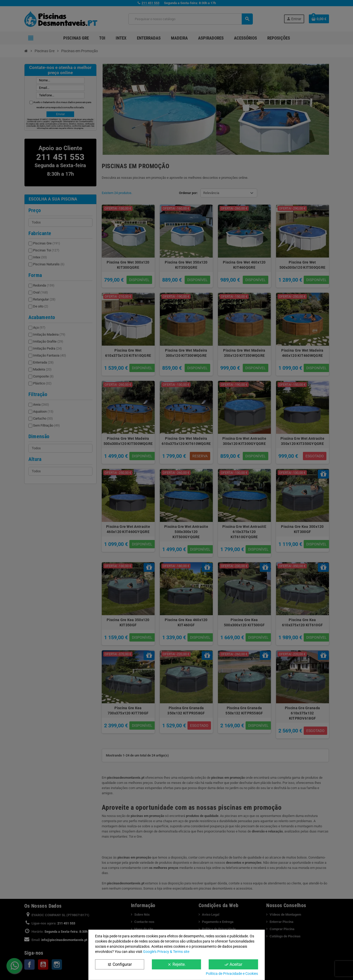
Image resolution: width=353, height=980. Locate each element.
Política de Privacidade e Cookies (232, 974)
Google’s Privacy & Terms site (166, 952)
